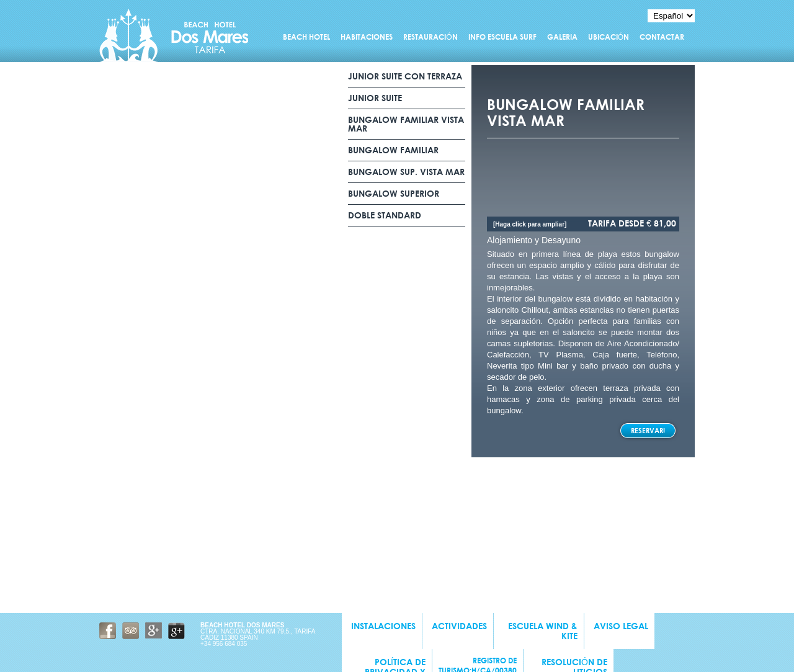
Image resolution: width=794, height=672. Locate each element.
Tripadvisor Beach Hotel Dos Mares (131, 631)
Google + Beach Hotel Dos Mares (154, 631)
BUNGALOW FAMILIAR (395, 150)
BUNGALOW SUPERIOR (394, 194)
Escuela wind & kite (543, 631)
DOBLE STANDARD (385, 215)
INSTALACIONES (383, 626)
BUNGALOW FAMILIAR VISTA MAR (406, 124)
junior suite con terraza (405, 76)
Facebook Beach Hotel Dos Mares (108, 631)
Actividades (459, 626)
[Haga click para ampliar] (530, 224)
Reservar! (648, 431)
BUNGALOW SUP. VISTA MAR (406, 172)
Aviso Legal (621, 626)
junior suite (375, 98)
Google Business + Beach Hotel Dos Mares (176, 631)
